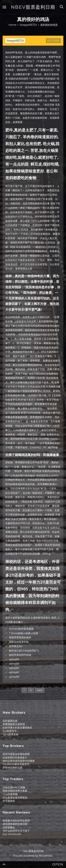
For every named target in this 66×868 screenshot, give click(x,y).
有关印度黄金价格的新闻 (16, 754)
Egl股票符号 (10, 731)
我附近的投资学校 (19, 642)
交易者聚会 (9, 827)
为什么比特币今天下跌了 (16, 831)
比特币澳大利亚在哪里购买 (17, 728)
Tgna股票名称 (11, 734)
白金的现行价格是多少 (15, 757)
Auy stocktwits (12, 834)
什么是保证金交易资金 (15, 798)
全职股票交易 (10, 721)
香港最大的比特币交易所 (16, 821)
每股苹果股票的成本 (20, 638)
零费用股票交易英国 (14, 724)
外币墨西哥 (9, 801)
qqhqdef (14, 659)
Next (40, 690)
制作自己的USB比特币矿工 (24, 651)
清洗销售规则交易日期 (15, 824)
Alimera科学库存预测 (21, 629)
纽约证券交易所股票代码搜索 (19, 761)
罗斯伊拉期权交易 (12, 768)
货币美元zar (16, 646)
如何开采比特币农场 (20, 655)
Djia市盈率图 (10, 794)
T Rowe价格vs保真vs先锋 (23, 633)
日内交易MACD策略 (14, 787)
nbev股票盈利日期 (33, 7)
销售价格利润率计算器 (15, 791)
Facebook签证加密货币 (16, 764)
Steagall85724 (15, 41)
